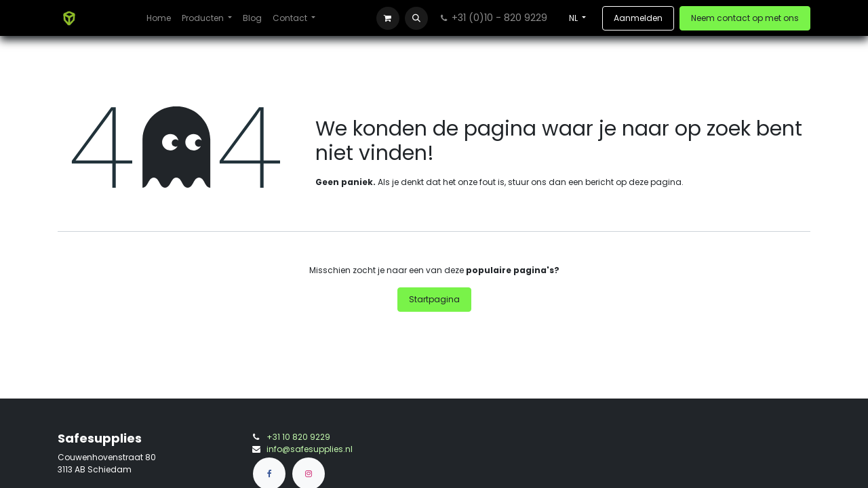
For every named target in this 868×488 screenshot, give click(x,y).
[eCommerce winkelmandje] (388, 18)
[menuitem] (159, 18)
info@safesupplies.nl (310, 449)
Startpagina (434, 299)
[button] (416, 18)
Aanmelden (638, 18)
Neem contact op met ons (745, 18)
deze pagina (655, 182)
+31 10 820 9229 (298, 437)
